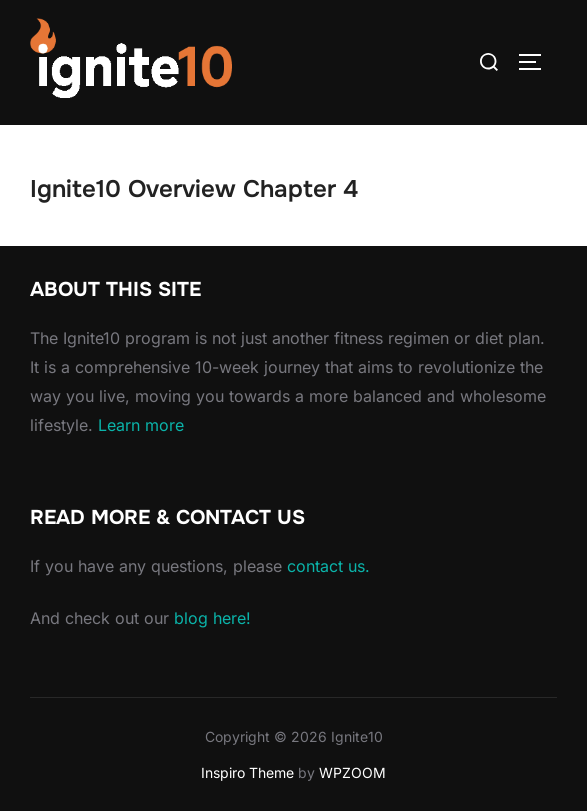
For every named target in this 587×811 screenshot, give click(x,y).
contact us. (328, 566)
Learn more (141, 425)
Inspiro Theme (247, 772)
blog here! (212, 618)
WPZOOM (352, 772)
